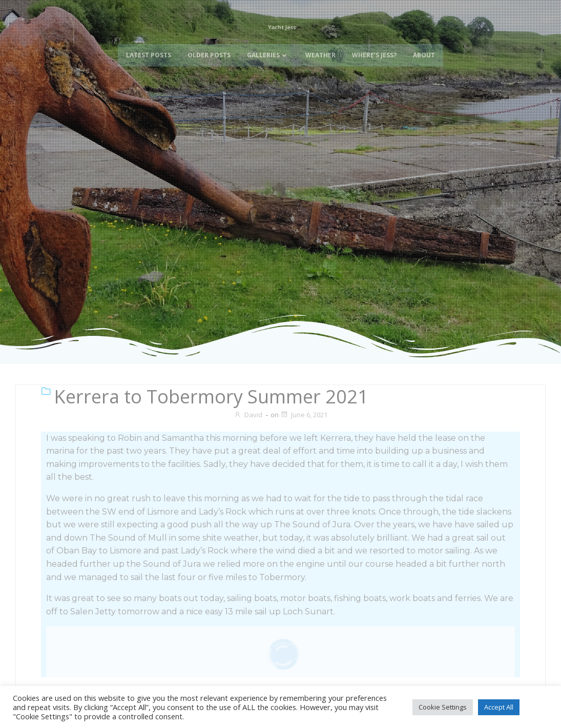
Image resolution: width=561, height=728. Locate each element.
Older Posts (209, 63)
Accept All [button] (499, 707)
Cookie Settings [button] (443, 707)
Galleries (268, 63)
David (248, 415)
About (424, 63)
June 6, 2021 (304, 415)
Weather (320, 63)
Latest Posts (149, 63)
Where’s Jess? (374, 63)
